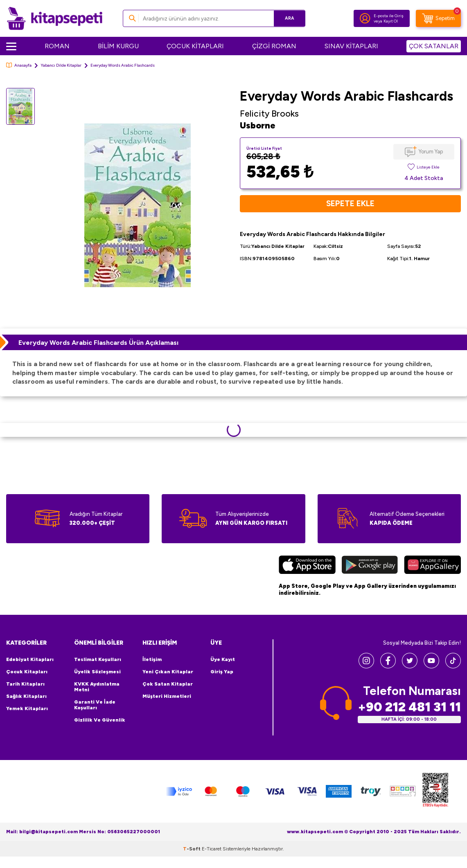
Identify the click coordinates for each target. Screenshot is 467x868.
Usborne (258, 125)
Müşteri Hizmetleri (167, 696)
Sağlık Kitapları (26, 696)
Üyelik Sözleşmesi (97, 672)
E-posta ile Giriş (389, 16)
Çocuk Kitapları (27, 672)
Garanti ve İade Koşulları (95, 705)
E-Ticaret (212, 849)
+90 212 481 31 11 (409, 707)
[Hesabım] (365, 18)
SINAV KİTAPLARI (351, 46)
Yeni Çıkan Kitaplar (168, 672)
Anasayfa (19, 65)
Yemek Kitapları (27, 708)
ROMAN (57, 46)
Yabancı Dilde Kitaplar (61, 65)
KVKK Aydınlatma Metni (97, 687)
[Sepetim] (438, 18)
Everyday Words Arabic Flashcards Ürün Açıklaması (98, 343)
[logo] (55, 18)
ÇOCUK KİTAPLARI (195, 46)
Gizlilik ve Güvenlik (100, 720)
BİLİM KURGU (118, 46)
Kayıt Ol (391, 21)
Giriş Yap (222, 672)
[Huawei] (432, 566)
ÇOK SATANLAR (434, 46)
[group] (137, 205)
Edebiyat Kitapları (30, 659)
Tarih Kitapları (25, 684)
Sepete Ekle (350, 204)
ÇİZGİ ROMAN (274, 46)
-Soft (192, 849)
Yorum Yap (431, 152)
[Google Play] (370, 566)
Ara (287, 18)
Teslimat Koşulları (98, 659)
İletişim (152, 659)
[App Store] (307, 566)
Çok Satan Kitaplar (168, 684)
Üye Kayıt (223, 659)
